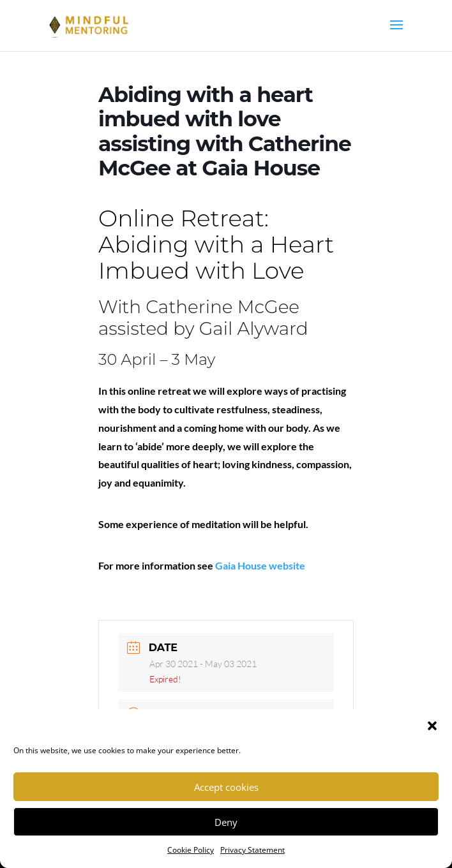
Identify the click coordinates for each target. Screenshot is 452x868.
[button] (432, 726)
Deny (226, 822)
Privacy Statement (252, 850)
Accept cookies (226, 787)
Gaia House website (260, 565)
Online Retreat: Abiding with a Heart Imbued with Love (216, 244)
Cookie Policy (191, 850)
